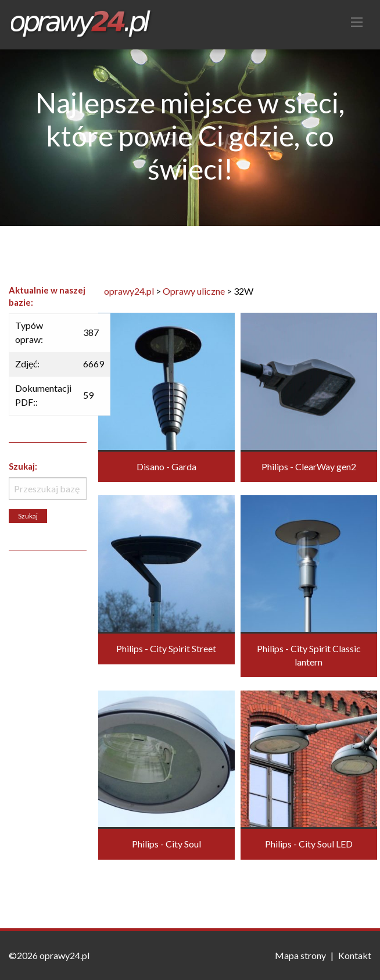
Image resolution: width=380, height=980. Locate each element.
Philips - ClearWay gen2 (309, 466)
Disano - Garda (166, 466)
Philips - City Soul (166, 844)
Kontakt (355, 955)
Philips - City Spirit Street (166, 648)
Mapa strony (300, 955)
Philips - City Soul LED (309, 844)
